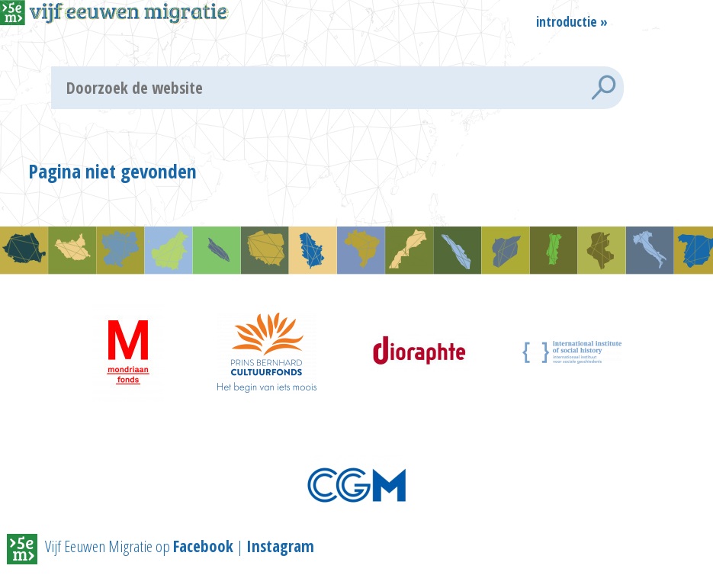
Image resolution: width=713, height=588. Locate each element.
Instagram (280, 546)
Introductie (567, 21)
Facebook (203, 546)
